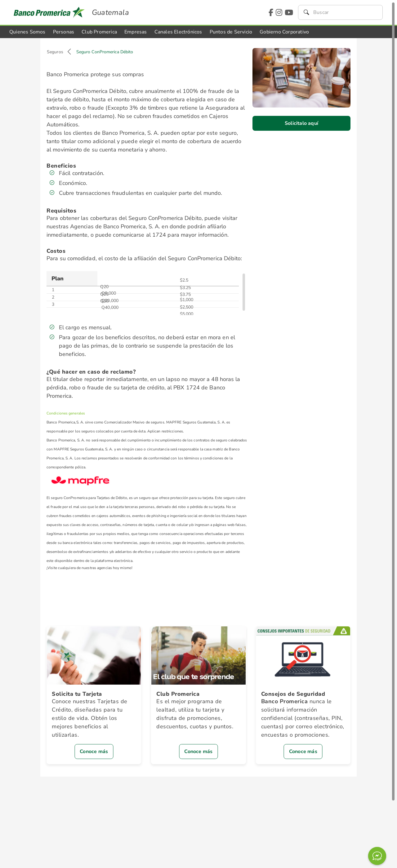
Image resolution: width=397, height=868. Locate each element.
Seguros (55, 52)
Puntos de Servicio (231, 32)
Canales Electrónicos (178, 32)
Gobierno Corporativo (284, 32)
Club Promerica (99, 32)
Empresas (136, 32)
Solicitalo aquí (301, 123)
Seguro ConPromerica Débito (105, 52)
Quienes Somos (27, 32)
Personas (64, 32)
